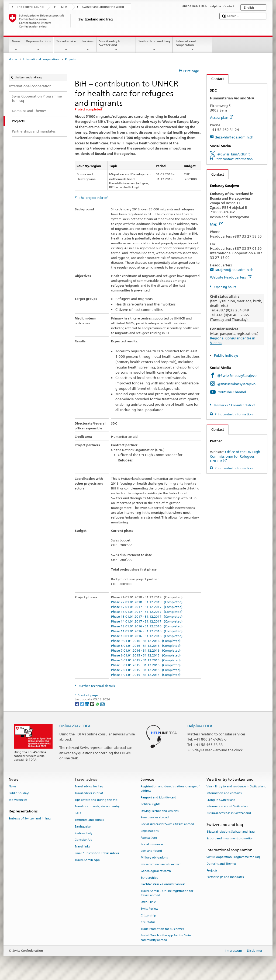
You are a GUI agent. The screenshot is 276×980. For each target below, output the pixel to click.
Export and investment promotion (230, 838)
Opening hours (225, 287)
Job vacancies (18, 800)
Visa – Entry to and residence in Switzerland (237, 786)
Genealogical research (156, 871)
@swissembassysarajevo (236, 384)
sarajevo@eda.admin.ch (234, 270)
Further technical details (96, 686)
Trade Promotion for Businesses (162, 929)
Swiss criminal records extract (161, 864)
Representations (38, 46)
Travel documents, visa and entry (97, 807)
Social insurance (152, 844)
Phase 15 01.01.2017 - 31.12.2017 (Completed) (147, 616)
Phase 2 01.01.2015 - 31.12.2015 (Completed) (146, 670)
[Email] (102, 704)
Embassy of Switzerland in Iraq (30, 819)
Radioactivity (83, 833)
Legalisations (150, 831)
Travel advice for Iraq (89, 786)
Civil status (148, 922)
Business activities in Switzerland (229, 813)
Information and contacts (224, 793)
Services (88, 46)
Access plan (222, 117)
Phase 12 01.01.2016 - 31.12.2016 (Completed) (147, 626)
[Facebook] (77, 704)
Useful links (149, 902)
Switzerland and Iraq (154, 46)
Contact (215, 79)
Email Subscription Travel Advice (97, 853)
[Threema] (93, 704)
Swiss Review (149, 909)
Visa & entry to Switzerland (116, 46)
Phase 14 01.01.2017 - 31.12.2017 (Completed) (147, 621)
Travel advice (66, 46)
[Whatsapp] (98, 704)
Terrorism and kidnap (89, 820)
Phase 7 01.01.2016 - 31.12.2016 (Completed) (146, 650)
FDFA (63, 7)
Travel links (82, 847)
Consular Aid (84, 840)
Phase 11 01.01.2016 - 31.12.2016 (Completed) (147, 631)
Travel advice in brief (89, 793)
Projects (212, 870)
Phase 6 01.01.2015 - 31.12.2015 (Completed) (146, 655)
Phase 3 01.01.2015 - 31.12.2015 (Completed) (146, 665)
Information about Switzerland (228, 807)
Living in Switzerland (221, 800)
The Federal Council (31, 7)
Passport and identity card (158, 797)
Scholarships (149, 878)
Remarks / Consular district (234, 405)
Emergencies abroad (155, 818)
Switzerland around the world (103, 7)
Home (13, 59)
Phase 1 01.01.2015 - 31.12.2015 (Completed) (146, 675)
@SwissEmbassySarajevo (237, 376)
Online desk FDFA (75, 726)
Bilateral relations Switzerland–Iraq (231, 832)
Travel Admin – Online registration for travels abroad (167, 893)
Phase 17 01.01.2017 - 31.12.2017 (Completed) (147, 607)
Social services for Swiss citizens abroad (167, 824)
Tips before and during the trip (96, 800)
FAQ (78, 813)
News (16, 46)
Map (216, 224)
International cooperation (192, 46)
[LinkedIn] (87, 704)
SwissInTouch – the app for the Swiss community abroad (166, 938)
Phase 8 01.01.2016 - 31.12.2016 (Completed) (146, 646)
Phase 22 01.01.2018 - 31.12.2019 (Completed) (147, 602)
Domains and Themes (221, 864)
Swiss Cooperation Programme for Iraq (233, 857)
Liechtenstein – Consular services (163, 885)
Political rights (150, 804)
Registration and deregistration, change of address (170, 789)
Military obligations (154, 858)
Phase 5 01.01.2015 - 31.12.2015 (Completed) (146, 660)
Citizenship (148, 915)
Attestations (149, 838)
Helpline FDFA (200, 726)
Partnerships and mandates (225, 877)
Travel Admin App (87, 860)
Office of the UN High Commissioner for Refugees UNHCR (235, 456)
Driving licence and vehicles (160, 811)
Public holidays (226, 355)
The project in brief (93, 198)
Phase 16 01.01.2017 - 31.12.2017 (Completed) (147, 612)
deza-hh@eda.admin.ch (234, 137)
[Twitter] (82, 704)
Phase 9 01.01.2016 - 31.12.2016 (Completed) (146, 641)
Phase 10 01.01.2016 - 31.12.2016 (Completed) (147, 636)
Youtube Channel (232, 392)
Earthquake (83, 827)
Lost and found (151, 851)
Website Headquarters (231, 277)
